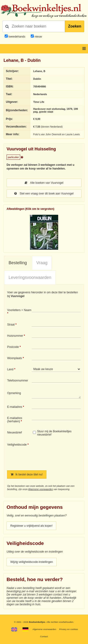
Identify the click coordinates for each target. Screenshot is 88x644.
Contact (44, 636)
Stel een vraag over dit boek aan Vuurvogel (44, 194)
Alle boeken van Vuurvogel (44, 183)
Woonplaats (14, 358)
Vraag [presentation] (42, 263)
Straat (11, 325)
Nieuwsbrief (14, 433)
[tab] (18, 263)
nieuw (38, 37)
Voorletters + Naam (19, 310)
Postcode (13, 347)
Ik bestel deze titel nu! (27, 474)
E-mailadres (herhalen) (15, 420)
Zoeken (75, 26)
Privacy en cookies (69, 629)
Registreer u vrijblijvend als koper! (31, 526)
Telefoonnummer (17, 381)
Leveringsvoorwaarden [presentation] (30, 277)
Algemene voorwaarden (41, 489)
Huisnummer (15, 336)
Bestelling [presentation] (18, 263)
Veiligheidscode (17, 445)
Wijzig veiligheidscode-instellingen (32, 562)
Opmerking (14, 393)
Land (10, 369)
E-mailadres (15, 407)
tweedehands (17, 37)
